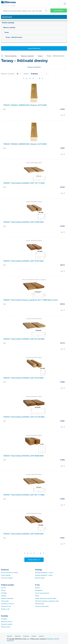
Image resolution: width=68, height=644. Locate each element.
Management (39, 590)
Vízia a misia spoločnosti (42, 593)
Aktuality (10, 636)
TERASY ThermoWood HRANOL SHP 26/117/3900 (24, 495)
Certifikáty (4, 593)
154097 (62, 148)
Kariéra (37, 596)
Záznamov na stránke (8, 74)
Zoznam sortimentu (46, 67)
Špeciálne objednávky (7, 598)
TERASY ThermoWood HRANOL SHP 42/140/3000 (24, 417)
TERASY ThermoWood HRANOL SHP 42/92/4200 (23, 261)
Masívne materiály (9, 27)
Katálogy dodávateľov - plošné (44, 575)
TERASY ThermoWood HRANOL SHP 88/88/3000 (23, 456)
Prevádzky (4, 619)
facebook (26, 636)
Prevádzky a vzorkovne (8, 604)
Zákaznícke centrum (7, 621)
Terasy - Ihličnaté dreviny (14, 37)
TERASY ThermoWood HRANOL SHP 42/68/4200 (23, 222)
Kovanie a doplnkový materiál (9, 572)
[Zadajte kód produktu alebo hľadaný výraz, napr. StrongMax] (25, 11)
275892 (62, 460)
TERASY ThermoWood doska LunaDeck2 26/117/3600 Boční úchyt (30, 300)
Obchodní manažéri (7, 624)
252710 (62, 265)
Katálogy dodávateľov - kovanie (44, 572)
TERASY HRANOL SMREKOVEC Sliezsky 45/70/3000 (25, 144)
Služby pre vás (5, 609)
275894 (62, 499)
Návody (3, 590)
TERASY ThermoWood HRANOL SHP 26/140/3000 (24, 339)
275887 (62, 421)
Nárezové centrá (6, 627)
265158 (62, 304)
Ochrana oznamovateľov (42, 606)
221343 (62, 187)
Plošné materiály (8, 23)
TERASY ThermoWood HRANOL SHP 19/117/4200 (24, 183)
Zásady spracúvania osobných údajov (46, 598)
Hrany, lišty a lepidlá (7, 578)
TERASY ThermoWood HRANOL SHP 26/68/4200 (23, 534)
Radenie (26, 74)
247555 (62, 226)
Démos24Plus (59, 10)
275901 (62, 538)
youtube (41, 636)
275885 (62, 382)
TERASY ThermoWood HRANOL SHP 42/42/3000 (23, 378)
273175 (62, 343)
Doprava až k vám (6, 606)
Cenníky (3, 588)
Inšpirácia (18, 636)
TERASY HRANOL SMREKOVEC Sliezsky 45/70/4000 (25, 105)
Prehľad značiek (40, 604)
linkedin (34, 636)
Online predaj (5, 601)
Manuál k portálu (40, 578)
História (37, 588)
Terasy (7, 32)
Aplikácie (4, 596)
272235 (62, 109)
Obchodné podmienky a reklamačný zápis (47, 601)
